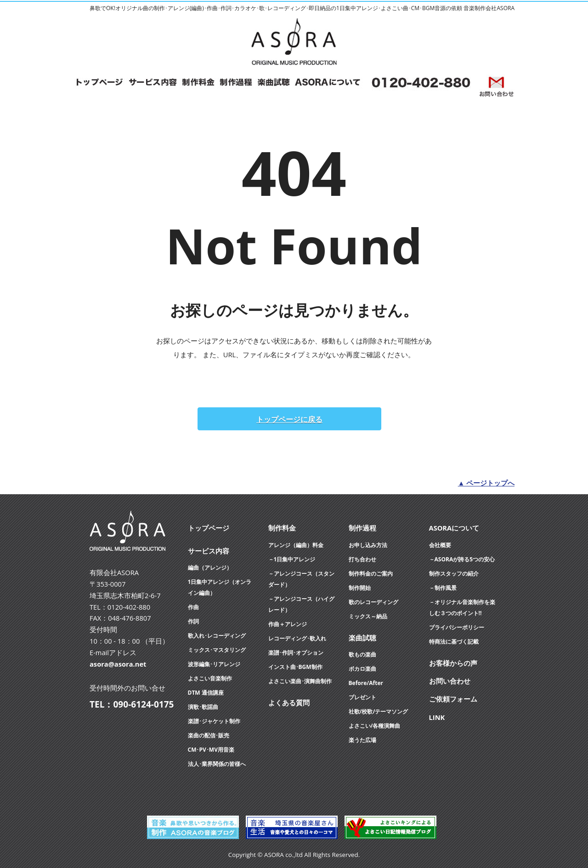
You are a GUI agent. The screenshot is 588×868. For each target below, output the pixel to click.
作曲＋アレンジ (288, 624)
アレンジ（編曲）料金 (296, 545)
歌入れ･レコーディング (217, 636)
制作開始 (360, 588)
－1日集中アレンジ (292, 559)
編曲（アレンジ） (210, 568)
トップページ (209, 528)
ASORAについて (454, 528)
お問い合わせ (450, 681)
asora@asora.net (118, 664)
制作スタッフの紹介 (454, 574)
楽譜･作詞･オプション (296, 653)
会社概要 (440, 545)
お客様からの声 (453, 663)
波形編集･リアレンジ (214, 664)
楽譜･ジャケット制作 (214, 721)
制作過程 (362, 528)
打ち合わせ (362, 559)
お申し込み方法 (368, 545)
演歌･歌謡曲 (203, 707)
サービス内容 (209, 551)
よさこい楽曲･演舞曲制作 (300, 681)
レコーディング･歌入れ (297, 638)
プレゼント (362, 697)
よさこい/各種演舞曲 (375, 726)
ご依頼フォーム (453, 699)
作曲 (193, 607)
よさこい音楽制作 (210, 678)
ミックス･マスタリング (217, 650)
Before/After (366, 683)
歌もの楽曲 (362, 654)
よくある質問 (289, 702)
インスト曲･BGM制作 (295, 667)
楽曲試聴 (362, 638)
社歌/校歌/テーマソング (379, 711)
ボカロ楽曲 (362, 669)
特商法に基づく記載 (454, 642)
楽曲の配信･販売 (209, 735)
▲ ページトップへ (486, 483)
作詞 (193, 621)
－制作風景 (443, 588)
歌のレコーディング (373, 602)
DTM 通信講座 (206, 693)
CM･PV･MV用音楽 (211, 750)
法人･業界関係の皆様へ (217, 764)
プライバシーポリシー (457, 627)
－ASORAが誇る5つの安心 (462, 559)
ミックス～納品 (368, 616)
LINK (437, 717)
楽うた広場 (362, 740)
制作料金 (282, 528)
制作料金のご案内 (371, 574)
